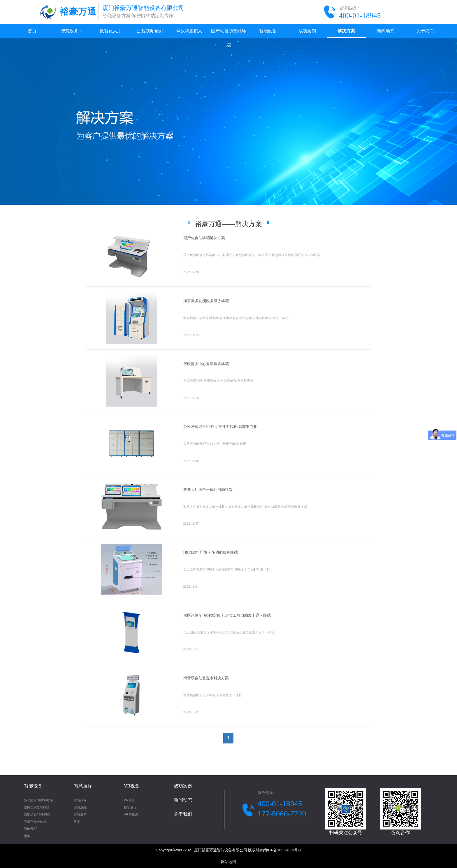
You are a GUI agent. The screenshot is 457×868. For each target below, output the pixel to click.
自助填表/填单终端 (37, 814)
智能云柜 (30, 829)
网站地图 (228, 862)
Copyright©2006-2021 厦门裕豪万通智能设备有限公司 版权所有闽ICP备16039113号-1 (228, 850)
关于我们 (425, 31)
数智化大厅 (111, 31)
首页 (32, 31)
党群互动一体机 (35, 822)
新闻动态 (386, 31)
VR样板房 (131, 814)
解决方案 (346, 31)
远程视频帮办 (150, 31)
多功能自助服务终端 (38, 800)
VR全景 (129, 800)
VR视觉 (132, 786)
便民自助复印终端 (37, 807)
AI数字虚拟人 (189, 31)
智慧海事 (80, 814)
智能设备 (268, 31)
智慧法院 (80, 807)
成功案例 (307, 31)
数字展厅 (130, 807)
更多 (27, 836)
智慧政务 (71, 31)
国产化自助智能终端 (228, 33)
